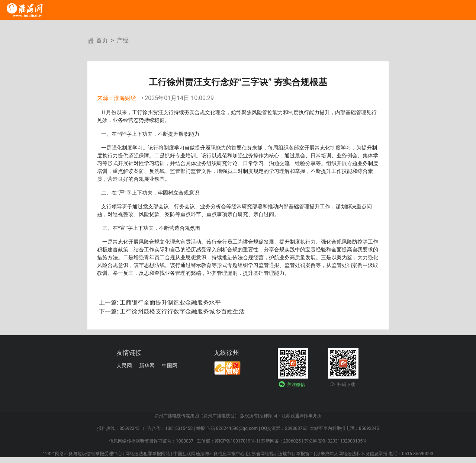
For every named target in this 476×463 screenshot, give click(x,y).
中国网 (170, 366)
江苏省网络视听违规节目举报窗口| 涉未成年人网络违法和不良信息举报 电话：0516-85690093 (340, 454)
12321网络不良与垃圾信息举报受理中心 (83, 454)
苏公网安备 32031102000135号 (336, 441)
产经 (123, 40)
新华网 (147, 366)
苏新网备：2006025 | (282, 441)
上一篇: (109, 303)
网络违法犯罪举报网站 (148, 454)
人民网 (124, 366)
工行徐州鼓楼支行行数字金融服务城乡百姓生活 (181, 311)
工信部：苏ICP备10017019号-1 (228, 441)
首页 (102, 40)
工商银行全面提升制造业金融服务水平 (170, 303)
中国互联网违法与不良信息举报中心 (209, 454)
